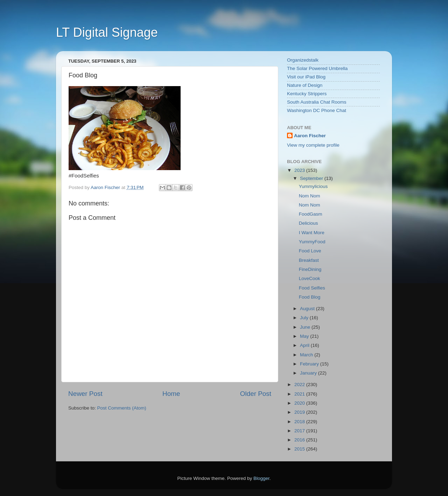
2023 (300, 170)
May (305, 336)
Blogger (261, 478)
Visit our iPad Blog (306, 77)
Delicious (309, 223)
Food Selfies (312, 288)
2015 (300, 449)
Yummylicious (313, 186)
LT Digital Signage (107, 32)
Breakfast (309, 260)
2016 (300, 440)
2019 (300, 412)
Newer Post (85, 394)
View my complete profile (313, 145)
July (305, 318)
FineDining (310, 269)
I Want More (312, 233)
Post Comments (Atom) (122, 408)
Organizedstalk (303, 60)
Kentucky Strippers (307, 94)
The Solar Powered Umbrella (317, 68)
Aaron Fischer (310, 136)
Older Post (256, 394)
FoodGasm (311, 214)
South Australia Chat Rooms (317, 102)
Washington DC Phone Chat (317, 110)
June (306, 327)
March (307, 355)
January (309, 373)
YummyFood (312, 242)
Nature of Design (305, 85)
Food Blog (310, 297)
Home (171, 394)
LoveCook (310, 278)
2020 (300, 403)
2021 (300, 394)
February (310, 364)
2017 (300, 431)
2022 (300, 385)
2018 (300, 422)
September (312, 178)
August (308, 309)
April (305, 345)
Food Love (310, 251)
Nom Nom (310, 196)
